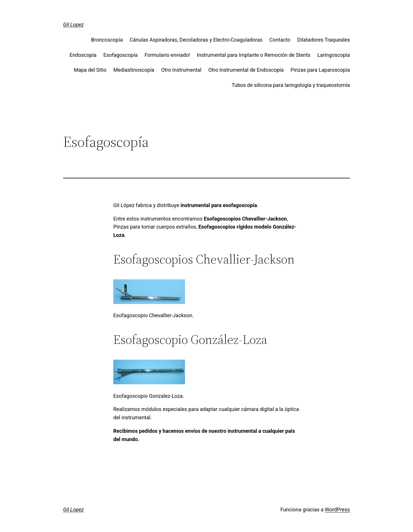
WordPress (337, 509)
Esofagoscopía (120, 55)
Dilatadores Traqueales (324, 40)
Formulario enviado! (167, 55)
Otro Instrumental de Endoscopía (246, 70)
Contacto (280, 40)
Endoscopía (83, 55)
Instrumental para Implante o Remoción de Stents (254, 55)
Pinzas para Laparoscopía (320, 70)
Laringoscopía (334, 55)
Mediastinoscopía (134, 70)
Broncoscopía (107, 40)
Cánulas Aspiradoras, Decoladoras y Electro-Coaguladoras (196, 40)
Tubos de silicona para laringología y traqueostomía (291, 85)
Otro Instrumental (181, 70)
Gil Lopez (73, 25)
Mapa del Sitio (90, 70)
